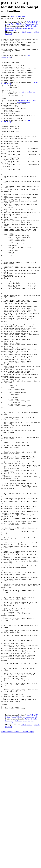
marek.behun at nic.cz (28, 113)
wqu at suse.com (23, 115)
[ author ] (9, 34)
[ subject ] (36, 32)
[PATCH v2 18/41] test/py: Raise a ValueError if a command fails (23, 23)
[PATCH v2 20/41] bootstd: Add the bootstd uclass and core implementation (21, 28)
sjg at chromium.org (18, 16)
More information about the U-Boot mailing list (18, 866)
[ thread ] (29, 32)
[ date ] (23, 32)
